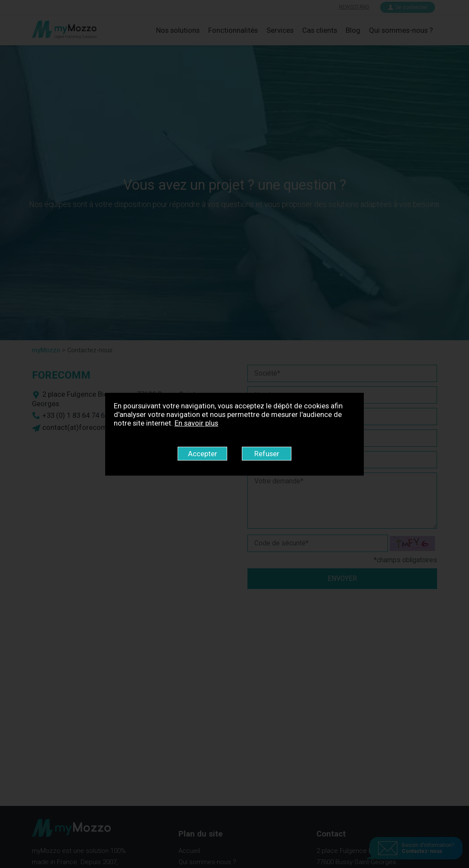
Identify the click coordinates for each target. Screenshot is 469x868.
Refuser (267, 454)
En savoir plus (196, 423)
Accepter (203, 454)
